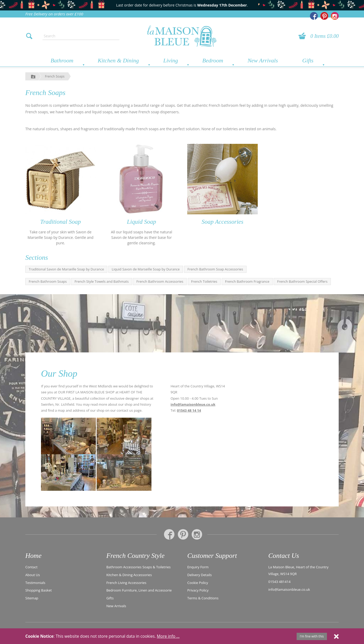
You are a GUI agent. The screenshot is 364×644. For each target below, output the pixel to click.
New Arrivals (263, 60)
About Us (33, 575)
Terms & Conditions (203, 598)
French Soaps (55, 76)
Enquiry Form (198, 567)
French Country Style (135, 556)
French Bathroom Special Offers (302, 281)
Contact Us (284, 556)
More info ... (168, 636)
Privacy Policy (198, 590)
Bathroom (62, 60)
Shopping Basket (39, 590)
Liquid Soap (142, 222)
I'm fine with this (312, 636)
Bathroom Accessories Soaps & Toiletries (138, 567)
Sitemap (32, 598)
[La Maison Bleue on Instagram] (335, 16)
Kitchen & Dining (118, 60)
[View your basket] (304, 36)
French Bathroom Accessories (160, 281)
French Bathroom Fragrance (247, 281)
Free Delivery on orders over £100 (54, 14)
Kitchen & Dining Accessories (129, 575)
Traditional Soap (60, 222)
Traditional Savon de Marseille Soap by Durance (66, 269)
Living (171, 60)
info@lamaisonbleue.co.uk (193, 404)
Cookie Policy (198, 583)
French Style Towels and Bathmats (101, 281)
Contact (31, 567)
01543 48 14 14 (189, 410)
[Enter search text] (81, 36)
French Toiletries (204, 281)
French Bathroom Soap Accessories (215, 269)
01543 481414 (279, 582)
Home (33, 556)
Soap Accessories (222, 222)
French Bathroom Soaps (48, 281)
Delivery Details (199, 575)
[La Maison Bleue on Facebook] (314, 16)
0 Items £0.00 (325, 36)
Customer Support (212, 556)
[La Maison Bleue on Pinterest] (324, 16)
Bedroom (213, 60)
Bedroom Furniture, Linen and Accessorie (139, 590)
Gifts (308, 60)
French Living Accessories (126, 583)
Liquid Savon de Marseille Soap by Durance (146, 269)
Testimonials (35, 583)
